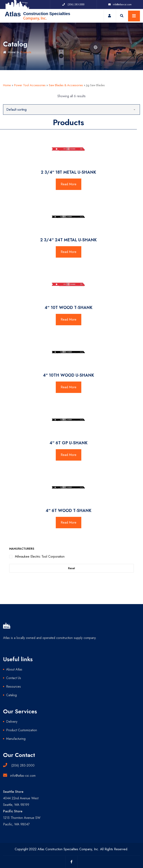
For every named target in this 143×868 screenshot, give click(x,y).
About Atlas (14, 669)
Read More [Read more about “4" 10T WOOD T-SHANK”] (69, 319)
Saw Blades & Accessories (66, 85)
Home (9, 52)
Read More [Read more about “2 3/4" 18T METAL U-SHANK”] (69, 184)
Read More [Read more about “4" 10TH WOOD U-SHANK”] (69, 387)
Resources (13, 687)
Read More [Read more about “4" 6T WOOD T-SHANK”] (69, 522)
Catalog (11, 695)
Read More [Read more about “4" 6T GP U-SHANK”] (69, 455)
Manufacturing (16, 739)
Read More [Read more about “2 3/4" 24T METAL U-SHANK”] (69, 252)
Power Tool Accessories (30, 85)
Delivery (12, 722)
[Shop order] (71, 110)
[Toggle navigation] (134, 16)
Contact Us (14, 678)
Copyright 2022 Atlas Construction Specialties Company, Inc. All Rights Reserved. (71, 849)
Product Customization (22, 730)
